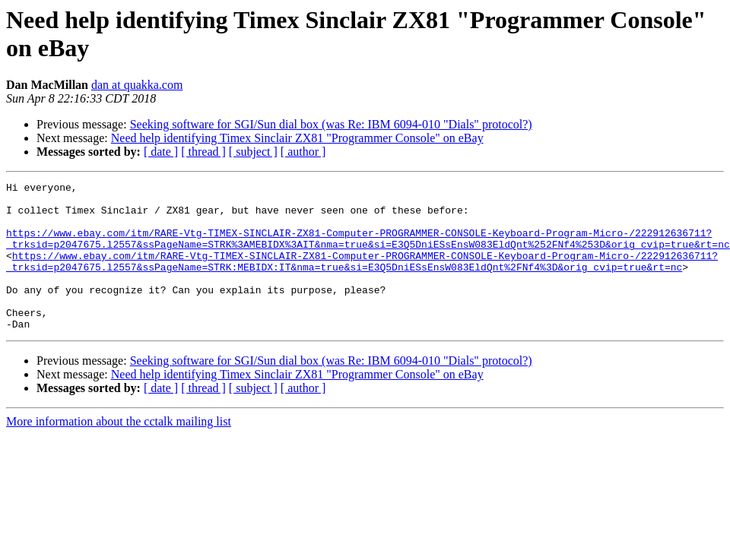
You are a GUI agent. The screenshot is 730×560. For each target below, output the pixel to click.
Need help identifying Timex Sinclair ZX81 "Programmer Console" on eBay (297, 138)
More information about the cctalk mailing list (119, 451)
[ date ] (161, 152)
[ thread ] (203, 152)
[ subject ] (253, 152)
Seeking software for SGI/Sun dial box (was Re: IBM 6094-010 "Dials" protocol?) (331, 124)
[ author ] (303, 152)
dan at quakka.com (137, 85)
